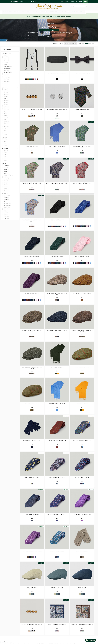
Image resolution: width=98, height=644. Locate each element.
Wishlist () (74, 1)
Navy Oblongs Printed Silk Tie (57, 480)
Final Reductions (85, 12)
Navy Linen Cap (82, 591)
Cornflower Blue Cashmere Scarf (57, 147)
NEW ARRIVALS (12, 12)
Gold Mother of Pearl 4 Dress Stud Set (32, 629)
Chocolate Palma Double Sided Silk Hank (82, 629)
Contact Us (23, 1)
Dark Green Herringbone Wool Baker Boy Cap (32, 370)
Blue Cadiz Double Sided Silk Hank (57, 628)
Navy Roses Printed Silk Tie (82, 480)
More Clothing (60, 12)
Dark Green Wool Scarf (57, 369)
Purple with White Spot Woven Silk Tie (32, 555)
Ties (28, 12)
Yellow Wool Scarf (82, 406)
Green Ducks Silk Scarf (32, 147)
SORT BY (61, 44)
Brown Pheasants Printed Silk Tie (57, 443)
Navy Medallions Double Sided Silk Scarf (57, 185)
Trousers (50, 12)
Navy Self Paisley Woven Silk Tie (32, 517)
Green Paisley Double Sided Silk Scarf (32, 185)
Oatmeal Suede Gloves (82, 554)
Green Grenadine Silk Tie (57, 258)
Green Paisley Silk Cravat (82, 110)
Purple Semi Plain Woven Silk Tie (82, 517)
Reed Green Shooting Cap (82, 369)
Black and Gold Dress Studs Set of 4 (32, 111)
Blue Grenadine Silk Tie (82, 221)
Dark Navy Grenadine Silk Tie (32, 258)
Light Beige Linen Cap (32, 591)
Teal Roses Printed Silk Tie (57, 554)
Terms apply (62, 15)
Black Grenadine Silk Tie (57, 221)
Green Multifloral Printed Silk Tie (82, 443)
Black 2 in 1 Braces (32, 73)
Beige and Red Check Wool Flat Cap (82, 295)
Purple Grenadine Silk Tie (32, 295)
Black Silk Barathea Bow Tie (82, 73)
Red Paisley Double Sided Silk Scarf (82, 184)
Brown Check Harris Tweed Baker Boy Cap (32, 333)
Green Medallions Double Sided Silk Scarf (82, 148)
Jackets (41, 12)
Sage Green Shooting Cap (32, 406)
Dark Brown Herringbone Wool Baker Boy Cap (82, 333)
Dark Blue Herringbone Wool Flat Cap (57, 333)
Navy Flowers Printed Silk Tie (32, 480)
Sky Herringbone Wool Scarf (57, 406)
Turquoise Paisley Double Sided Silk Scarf (32, 222)
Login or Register (65, 1)
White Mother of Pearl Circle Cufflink (57, 111)
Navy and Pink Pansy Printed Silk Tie (57, 517)
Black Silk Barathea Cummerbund (57, 73)
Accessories (72, 12)
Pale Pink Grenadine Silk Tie (82, 258)
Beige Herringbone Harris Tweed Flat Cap (57, 296)
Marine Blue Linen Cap (57, 591)
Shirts (21, 12)
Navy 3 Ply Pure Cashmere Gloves (32, 443)
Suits (34, 12)
